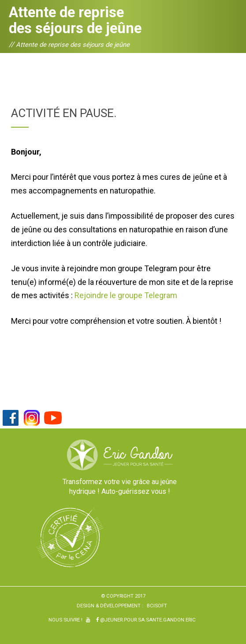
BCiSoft (157, 606)
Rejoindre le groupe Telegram (126, 295)
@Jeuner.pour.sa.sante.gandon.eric (146, 620)
